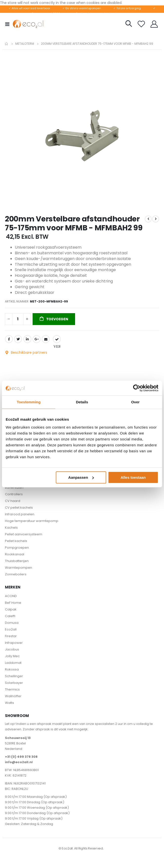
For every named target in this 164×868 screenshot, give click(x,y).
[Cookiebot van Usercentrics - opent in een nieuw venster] (137, 388)
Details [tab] (82, 402)
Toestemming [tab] (29, 402)
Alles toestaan (133, 477)
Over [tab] (135, 402)
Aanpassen (81, 477)
